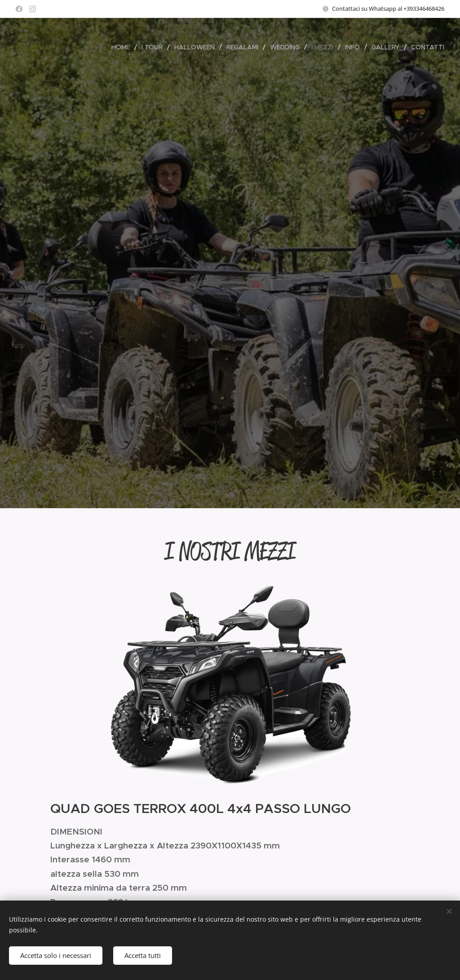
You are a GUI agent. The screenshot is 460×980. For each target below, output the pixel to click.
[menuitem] (123, 47)
